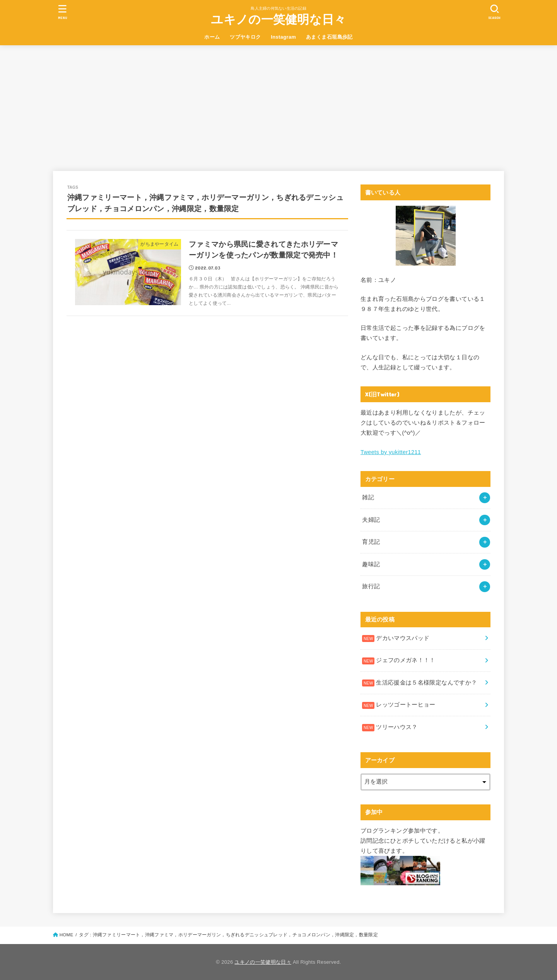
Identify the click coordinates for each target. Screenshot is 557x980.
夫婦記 (371, 520)
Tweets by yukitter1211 (391, 452)
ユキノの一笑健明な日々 (278, 20)
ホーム (212, 37)
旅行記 (371, 586)
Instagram (283, 37)
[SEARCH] (494, 12)
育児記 (371, 542)
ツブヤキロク (245, 37)
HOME (67, 935)
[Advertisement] (278, 103)
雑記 (368, 497)
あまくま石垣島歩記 (329, 37)
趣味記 (371, 564)
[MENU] (63, 12)
